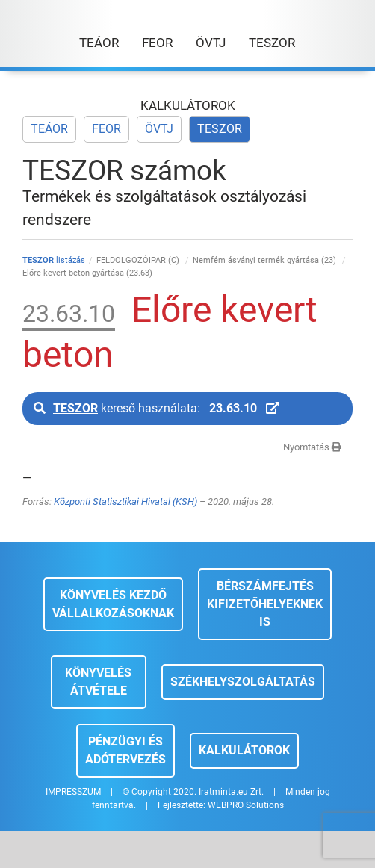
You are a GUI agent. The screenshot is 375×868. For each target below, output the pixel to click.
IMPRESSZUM (73, 792)
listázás (54, 260)
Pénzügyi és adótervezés (125, 750)
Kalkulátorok (244, 750)
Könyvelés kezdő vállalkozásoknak (113, 604)
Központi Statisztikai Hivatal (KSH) (125, 502)
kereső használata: (156, 408)
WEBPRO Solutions (246, 805)
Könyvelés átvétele (98, 682)
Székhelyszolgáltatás (243, 682)
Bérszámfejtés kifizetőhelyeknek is (265, 604)
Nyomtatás (312, 447)
